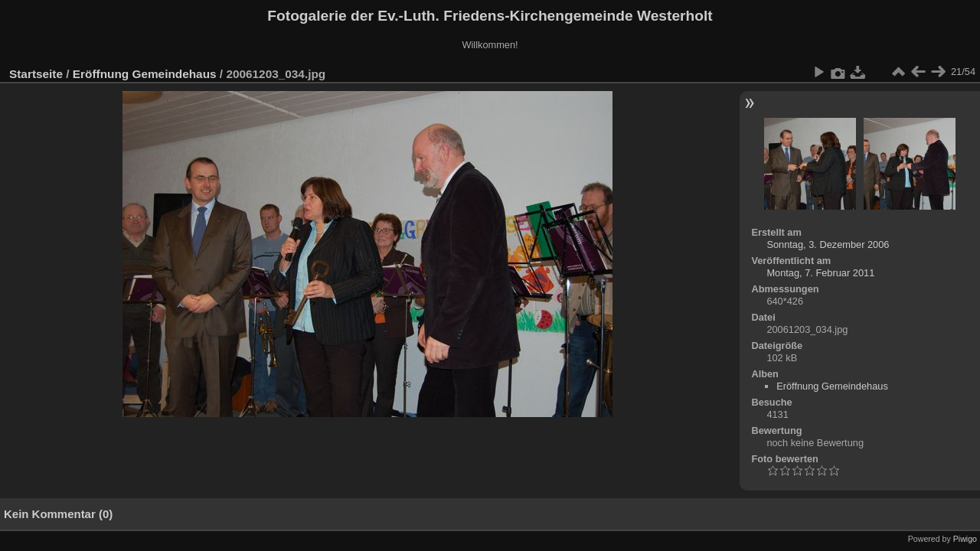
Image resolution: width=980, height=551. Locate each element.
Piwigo (965, 539)
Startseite (36, 74)
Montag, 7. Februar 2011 (820, 273)
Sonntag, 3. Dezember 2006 (828, 245)
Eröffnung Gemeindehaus (145, 74)
